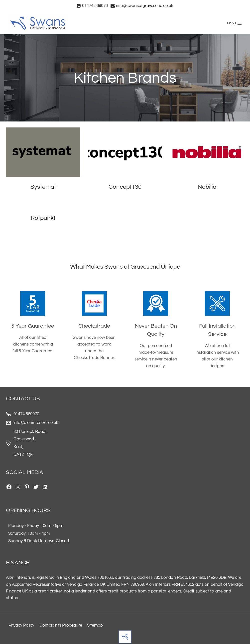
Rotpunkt (43, 218)
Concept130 (125, 187)
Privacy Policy (21, 625)
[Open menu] (234, 23)
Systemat (43, 187)
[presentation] (43, 152)
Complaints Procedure (61, 625)
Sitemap (95, 625)
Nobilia (207, 187)
